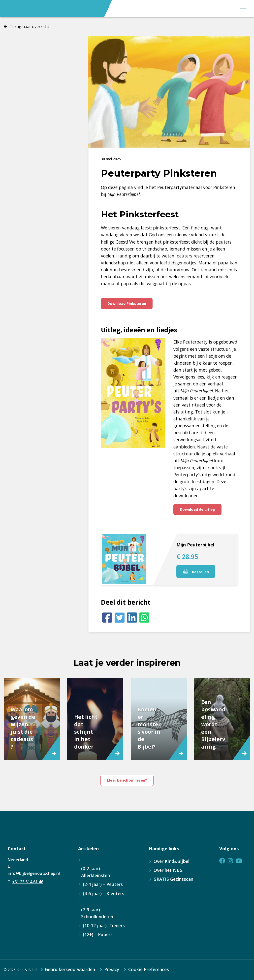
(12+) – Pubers (98, 934)
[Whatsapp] (144, 618)
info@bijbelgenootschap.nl (34, 873)
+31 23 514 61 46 (28, 882)
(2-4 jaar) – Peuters (103, 884)
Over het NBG (168, 870)
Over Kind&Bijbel (172, 861)
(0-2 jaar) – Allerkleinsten (95, 872)
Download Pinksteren (127, 303)
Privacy (112, 970)
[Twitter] (120, 618)
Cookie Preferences (149, 970)
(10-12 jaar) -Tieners (104, 925)
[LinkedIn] (132, 618)
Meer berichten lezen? (127, 780)
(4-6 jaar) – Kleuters (104, 893)
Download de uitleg (197, 509)
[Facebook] (107, 618)
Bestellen (196, 572)
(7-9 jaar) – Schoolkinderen (97, 913)
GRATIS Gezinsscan (173, 879)
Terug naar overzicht (29, 27)
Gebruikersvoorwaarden (70, 970)
